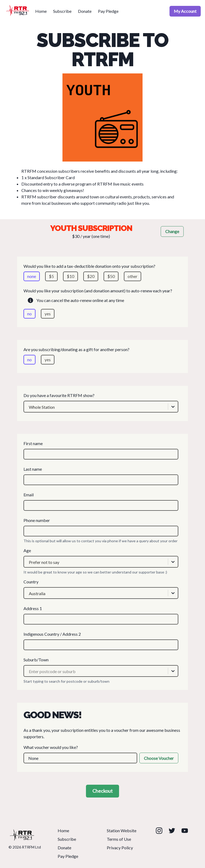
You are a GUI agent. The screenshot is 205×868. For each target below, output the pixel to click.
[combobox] (29, 407)
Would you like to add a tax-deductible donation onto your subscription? (101, 272)
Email (101, 501)
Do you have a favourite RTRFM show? (101, 403)
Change (172, 231)
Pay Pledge (108, 11)
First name (101, 450)
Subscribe (62, 11)
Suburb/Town (101, 667)
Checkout (102, 791)
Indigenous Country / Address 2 (101, 641)
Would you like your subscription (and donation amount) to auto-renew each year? (101, 303)
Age (101, 558)
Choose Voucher (159, 758)
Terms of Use (119, 839)
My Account (185, 11)
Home (41, 11)
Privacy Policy (120, 848)
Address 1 (101, 615)
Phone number (101, 527)
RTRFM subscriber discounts (49, 197)
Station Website (122, 830)
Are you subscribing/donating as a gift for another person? (101, 356)
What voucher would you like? (101, 754)
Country (101, 589)
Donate (85, 11)
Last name (101, 476)
